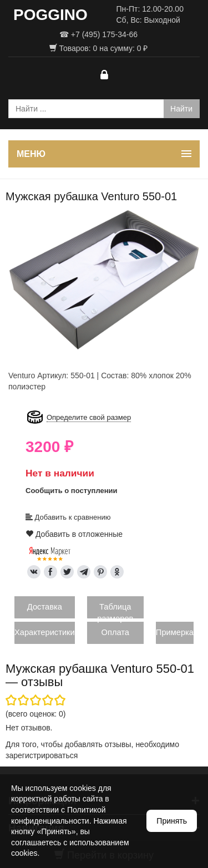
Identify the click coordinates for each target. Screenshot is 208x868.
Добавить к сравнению (68, 517)
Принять (172, 821)
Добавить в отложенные (74, 534)
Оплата (115, 632)
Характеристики (45, 632)
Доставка (45, 607)
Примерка (175, 632)
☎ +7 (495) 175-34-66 (98, 34)
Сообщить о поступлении (72, 491)
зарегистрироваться (42, 755)
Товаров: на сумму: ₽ (99, 48)
